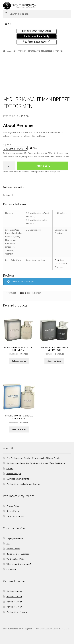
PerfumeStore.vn (14, 607)
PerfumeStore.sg (14, 591)
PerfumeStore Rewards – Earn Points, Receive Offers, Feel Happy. (36, 463)
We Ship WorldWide (15, 559)
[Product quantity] (9, 166)
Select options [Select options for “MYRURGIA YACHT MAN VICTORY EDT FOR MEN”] (19, 361)
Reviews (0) (8, 195)
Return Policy (13, 511)
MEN (14, 51)
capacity (7, 144)
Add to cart (43, 166)
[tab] (37, 187)
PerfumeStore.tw (14, 602)
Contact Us (12, 569)
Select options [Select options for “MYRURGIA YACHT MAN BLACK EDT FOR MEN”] (54, 361)
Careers (10, 468)
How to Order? (13, 549)
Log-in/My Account (15, 538)
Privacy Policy (13, 506)
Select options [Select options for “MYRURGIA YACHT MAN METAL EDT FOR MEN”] (19, 429)
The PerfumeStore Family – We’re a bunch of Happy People (33, 458)
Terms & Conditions (16, 516)
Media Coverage (14, 474)
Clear (35, 148)
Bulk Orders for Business (18, 554)
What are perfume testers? (19, 564)
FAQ (8, 543)
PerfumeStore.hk (14, 596)
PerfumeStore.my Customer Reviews (23, 484)
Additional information (14, 187)
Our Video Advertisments (18, 479)
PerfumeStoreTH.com (17, 612)
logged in (22, 293)
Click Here (59, 260)
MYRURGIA (22, 51)
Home (8, 51)
